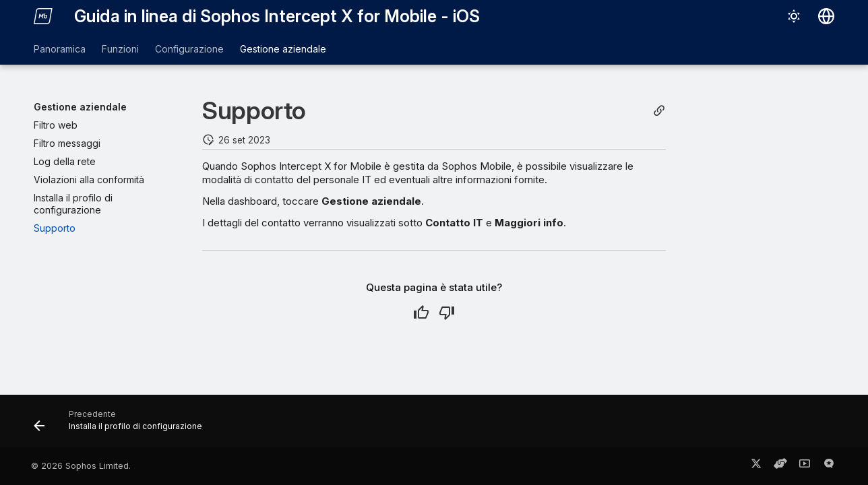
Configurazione (189, 49)
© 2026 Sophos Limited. (81, 466)
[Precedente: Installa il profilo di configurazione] (122, 425)
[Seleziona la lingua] (826, 16)
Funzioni (120, 49)
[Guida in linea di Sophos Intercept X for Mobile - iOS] (43, 16)
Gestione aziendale (283, 49)
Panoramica (60, 49)
